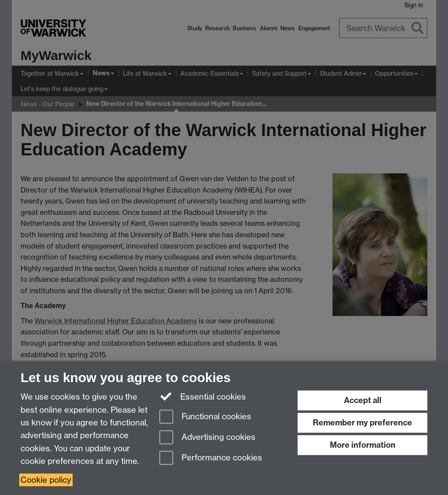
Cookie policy (46, 480)
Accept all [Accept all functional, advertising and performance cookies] (363, 400)
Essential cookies (203, 396)
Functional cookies (205, 417)
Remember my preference (362, 423)
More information (363, 445)
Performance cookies (211, 458)
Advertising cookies (207, 438)
